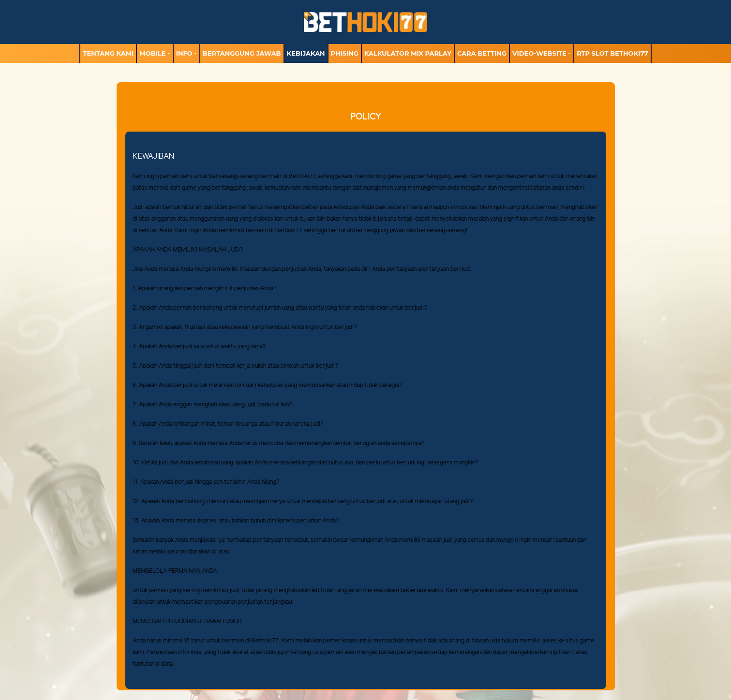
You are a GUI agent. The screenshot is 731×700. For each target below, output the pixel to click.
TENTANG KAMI (108, 53)
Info (184, 53)
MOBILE (152, 53)
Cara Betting (482, 53)
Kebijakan (306, 53)
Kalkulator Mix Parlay (408, 53)
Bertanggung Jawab (242, 53)
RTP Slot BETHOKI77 (612, 53)
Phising (345, 53)
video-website (539, 53)
